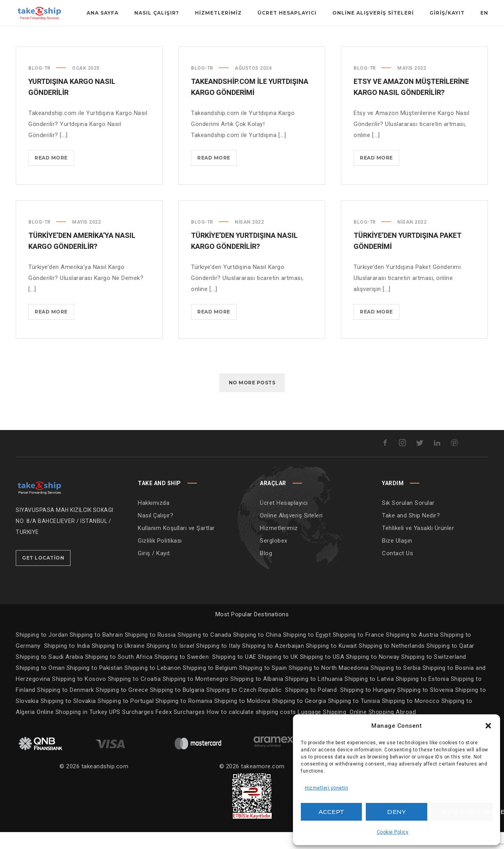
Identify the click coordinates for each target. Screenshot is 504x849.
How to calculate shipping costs (251, 729)
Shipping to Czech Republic (245, 707)
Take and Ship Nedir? (411, 532)
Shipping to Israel (170, 663)
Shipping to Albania (258, 696)
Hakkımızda (154, 520)
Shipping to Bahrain (96, 652)
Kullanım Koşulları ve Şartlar (176, 545)
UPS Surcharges (131, 729)
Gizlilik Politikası (160, 558)
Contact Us (397, 570)
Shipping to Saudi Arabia (49, 674)
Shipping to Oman (41, 685)
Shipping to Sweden (182, 674)
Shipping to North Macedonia (330, 685)
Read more (54, 176)
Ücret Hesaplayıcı (284, 520)
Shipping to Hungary (368, 707)
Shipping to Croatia (135, 696)
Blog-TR (40, 85)
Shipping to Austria (412, 652)
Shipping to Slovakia (69, 718)
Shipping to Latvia (370, 696)
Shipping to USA (323, 674)
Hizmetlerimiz (279, 545)
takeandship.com (105, 783)
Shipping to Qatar (450, 663)
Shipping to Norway (374, 674)
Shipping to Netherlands (392, 663)
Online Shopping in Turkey (72, 729)
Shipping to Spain (264, 685)
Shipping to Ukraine (118, 663)
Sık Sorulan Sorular (408, 520)
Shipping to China (257, 652)
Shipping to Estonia (423, 696)
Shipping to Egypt (307, 652)
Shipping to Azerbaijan (273, 663)
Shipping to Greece (123, 707)
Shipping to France (359, 652)
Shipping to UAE (234, 674)
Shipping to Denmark (66, 707)
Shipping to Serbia (396, 685)
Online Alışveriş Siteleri (291, 532)
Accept (332, 812)
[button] (488, 726)
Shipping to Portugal (127, 718)
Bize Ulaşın (397, 558)
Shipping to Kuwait (332, 663)
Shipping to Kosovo (80, 696)
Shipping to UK (279, 674)
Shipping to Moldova (242, 718)
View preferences (467, 812)
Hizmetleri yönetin (326, 788)
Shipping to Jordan (42, 652)
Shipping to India (67, 663)
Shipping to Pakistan (96, 685)
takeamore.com (263, 783)
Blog (266, 570)
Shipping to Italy (218, 663)
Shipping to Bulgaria (178, 707)
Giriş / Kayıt (154, 570)
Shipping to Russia (150, 652)
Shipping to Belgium (211, 685)
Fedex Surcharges (181, 729)
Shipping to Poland (313, 707)
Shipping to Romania (184, 718)
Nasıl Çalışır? (156, 532)
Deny (396, 812)
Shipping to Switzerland (434, 674)
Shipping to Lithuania (315, 696)
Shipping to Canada (204, 652)
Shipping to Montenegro (197, 696)
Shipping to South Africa (119, 674)
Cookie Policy (393, 832)
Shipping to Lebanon (154, 685)
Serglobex (274, 558)
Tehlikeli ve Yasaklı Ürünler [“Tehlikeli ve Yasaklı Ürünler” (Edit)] (418, 545)
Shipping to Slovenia (426, 707)
